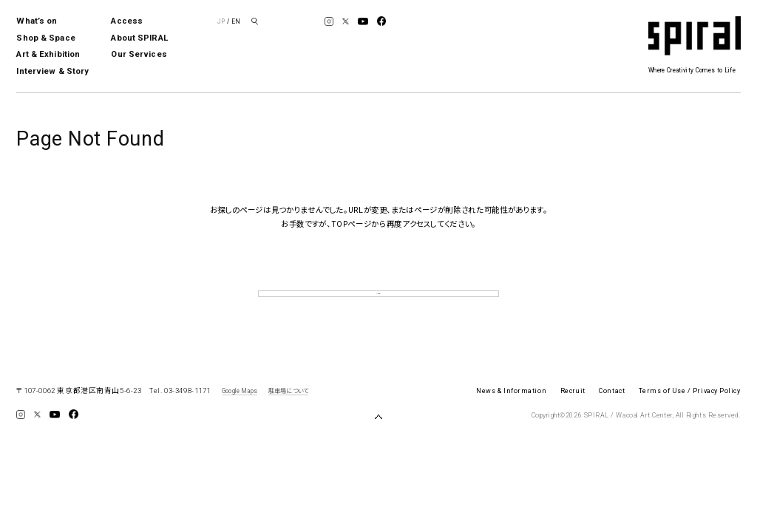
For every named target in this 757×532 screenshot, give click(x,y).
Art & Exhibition (48, 54)
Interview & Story (52, 71)
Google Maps (240, 412)
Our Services (139, 54)
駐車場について (288, 412)
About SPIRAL (139, 38)
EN (236, 21)
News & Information (511, 412)
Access (127, 21)
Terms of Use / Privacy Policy (690, 412)
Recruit (573, 412)
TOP (378, 304)
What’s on (37, 21)
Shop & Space (45, 38)
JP (221, 21)
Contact (612, 412)
